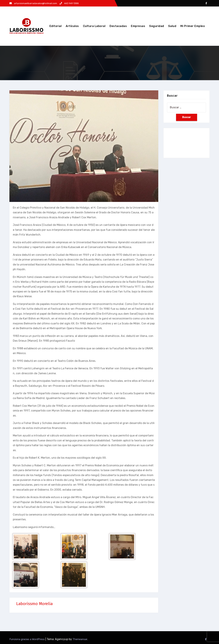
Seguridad (157, 26)
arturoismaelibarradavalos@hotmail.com (33, 3)
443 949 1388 (69, 3)
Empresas (138, 26)
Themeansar (80, 639)
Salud (172, 26)
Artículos (72, 26)
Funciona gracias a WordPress (27, 639)
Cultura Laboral (94, 26)
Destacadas (118, 26)
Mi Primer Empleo (193, 26)
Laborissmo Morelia (34, 604)
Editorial (56, 26)
